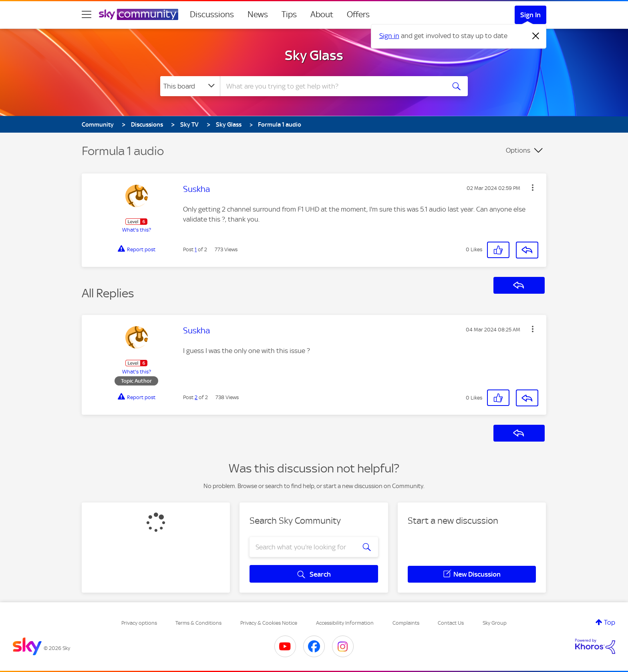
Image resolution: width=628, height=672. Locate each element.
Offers (358, 14)
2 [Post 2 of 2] (196, 397)
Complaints (406, 623)
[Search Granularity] (190, 86)
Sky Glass (314, 55)
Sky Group (495, 623)
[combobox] (332, 86)
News (258, 14)
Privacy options (139, 623)
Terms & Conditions (198, 623)
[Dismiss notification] (536, 36)
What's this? (137, 230)
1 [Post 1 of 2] (196, 249)
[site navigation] (87, 14)
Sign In (530, 15)
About (322, 14)
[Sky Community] (139, 14)
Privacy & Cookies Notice (269, 623)
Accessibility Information (345, 623)
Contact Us (451, 623)
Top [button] (610, 622)
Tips (289, 14)
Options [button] (518, 150)
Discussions (212, 14)
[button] (533, 188)
